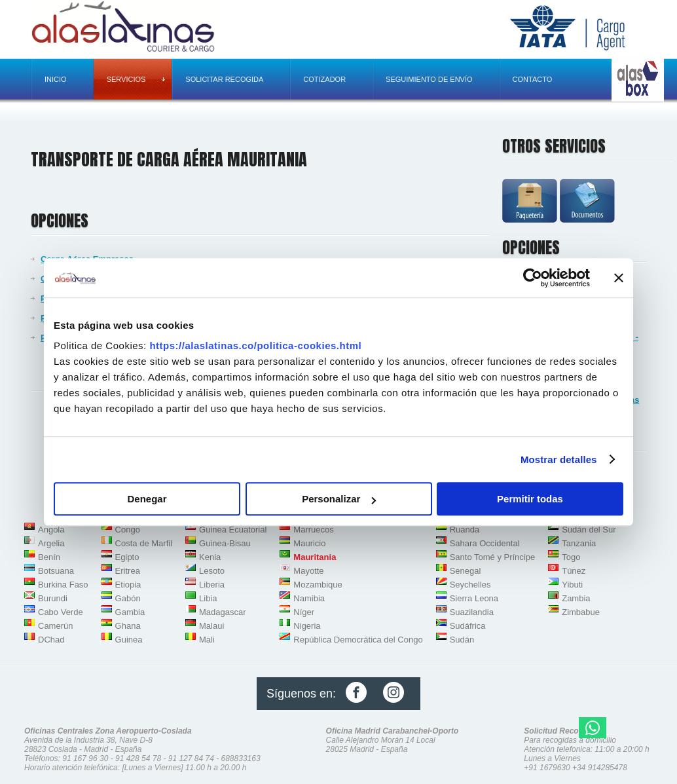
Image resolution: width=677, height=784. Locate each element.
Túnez (574, 571)
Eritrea (128, 571)
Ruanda (465, 530)
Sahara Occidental (485, 543)
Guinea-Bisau (225, 543)
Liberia (212, 585)
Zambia (576, 598)
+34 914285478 (600, 768)
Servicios (136, 79)
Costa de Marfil (144, 543)
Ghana (128, 626)
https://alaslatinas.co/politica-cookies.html (255, 345)
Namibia (309, 598)
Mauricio (309, 543)
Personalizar (339, 499)
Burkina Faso (63, 585)
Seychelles (470, 585)
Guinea (129, 640)
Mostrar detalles (559, 459)
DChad (51, 640)
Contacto (533, 79)
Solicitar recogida (224, 79)
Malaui (211, 626)
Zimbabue (581, 612)
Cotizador (324, 79)
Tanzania (579, 543)
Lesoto (212, 571)
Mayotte (308, 571)
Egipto (127, 557)
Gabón (128, 598)
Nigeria (307, 626)
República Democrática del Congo (358, 640)
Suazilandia (472, 612)
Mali (207, 640)
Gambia (130, 612)
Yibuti (572, 585)
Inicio (56, 79)
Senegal (466, 571)
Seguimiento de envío (429, 79)
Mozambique (318, 585)
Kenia (210, 557)
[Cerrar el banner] (619, 278)
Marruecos (313, 530)
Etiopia (128, 585)
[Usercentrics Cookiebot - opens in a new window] (533, 278)
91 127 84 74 (191, 758)
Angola (51, 530)
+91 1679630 (547, 768)
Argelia (51, 543)
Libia (208, 598)
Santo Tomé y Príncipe (493, 557)
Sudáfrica (468, 626)
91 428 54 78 (138, 758)
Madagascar (223, 612)
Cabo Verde (61, 612)
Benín (49, 557)
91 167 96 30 (85, 758)
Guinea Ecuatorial (233, 530)
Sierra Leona (474, 598)
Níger (304, 612)
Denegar (147, 499)
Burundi (53, 598)
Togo (571, 557)
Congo (128, 530)
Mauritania (315, 557)
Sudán (462, 640)
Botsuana (56, 571)
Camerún (55, 626)
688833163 (241, 758)
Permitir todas (530, 499)
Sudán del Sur (589, 530)
